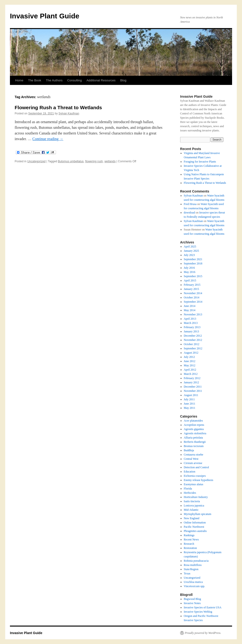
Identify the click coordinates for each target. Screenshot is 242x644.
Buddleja (189, 450)
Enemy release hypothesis (199, 480)
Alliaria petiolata (193, 438)
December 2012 (193, 336)
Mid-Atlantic (191, 510)
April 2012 (190, 370)
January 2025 (191, 251)
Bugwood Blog (192, 599)
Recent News (191, 539)
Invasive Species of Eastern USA (203, 607)
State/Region (191, 569)
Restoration (190, 548)
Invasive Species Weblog (198, 612)
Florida (188, 489)
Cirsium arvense (193, 463)
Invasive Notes (192, 603)
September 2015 (193, 276)
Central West (191, 459)
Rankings (189, 535)
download (189, 213)
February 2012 (192, 378)
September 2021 (193, 259)
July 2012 (189, 357)
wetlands (110, 161)
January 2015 (191, 289)
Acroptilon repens (194, 425)
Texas (187, 573)
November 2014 (193, 293)
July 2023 (189, 255)
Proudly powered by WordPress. (203, 633)
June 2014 (190, 306)
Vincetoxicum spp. (194, 586)
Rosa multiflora (193, 565)
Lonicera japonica (194, 506)
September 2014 (193, 302)
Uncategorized (36, 161)
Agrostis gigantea (194, 429)
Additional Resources (101, 80)
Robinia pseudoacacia (196, 561)
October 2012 (192, 344)
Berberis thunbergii (195, 442)
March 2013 (191, 323)
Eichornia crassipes (195, 476)
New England (192, 518)
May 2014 (190, 310)
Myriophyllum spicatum (198, 514)
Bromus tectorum (194, 446)
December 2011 (193, 387)
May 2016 (190, 272)
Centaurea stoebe (194, 455)
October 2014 (192, 297)
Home (19, 80)
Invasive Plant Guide (45, 16)
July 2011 (189, 399)
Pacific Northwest (194, 527)
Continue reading (48, 139)
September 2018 (193, 263)
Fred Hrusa (190, 204)
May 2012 (190, 365)
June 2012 (190, 361)
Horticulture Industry (196, 497)
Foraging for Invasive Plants (200, 162)
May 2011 (190, 408)
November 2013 (193, 314)
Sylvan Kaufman (69, 113)
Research (189, 544)
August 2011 (191, 395)
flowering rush (94, 161)
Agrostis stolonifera (195, 433)
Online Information (195, 523)
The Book (35, 80)
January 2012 (191, 382)
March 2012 (191, 374)
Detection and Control (197, 467)
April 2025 (190, 247)
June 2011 (190, 404)
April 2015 (190, 280)
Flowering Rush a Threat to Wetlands (58, 107)
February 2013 (192, 327)
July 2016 (189, 268)
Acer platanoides (193, 421)
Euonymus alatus (194, 484)
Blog (123, 80)
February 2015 (192, 285)
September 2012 (193, 348)
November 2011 (193, 391)
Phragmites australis (195, 531)
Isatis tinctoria (192, 501)
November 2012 (193, 340)
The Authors (54, 80)
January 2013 (191, 331)
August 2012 (191, 353)
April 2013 (190, 319)
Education (190, 472)
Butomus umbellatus (71, 161)
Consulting (74, 80)
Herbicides (190, 493)
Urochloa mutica (193, 582)
